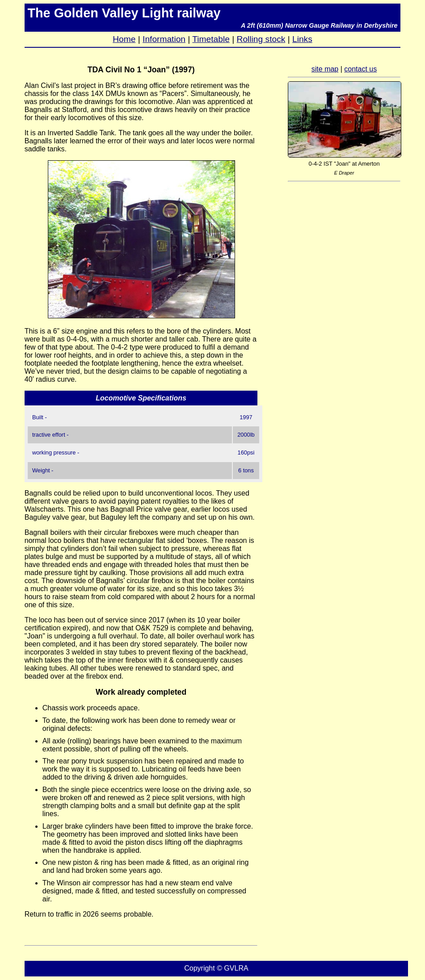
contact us (360, 69)
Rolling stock (261, 39)
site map (325, 69)
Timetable (211, 39)
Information (164, 39)
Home (124, 39)
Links (302, 39)
